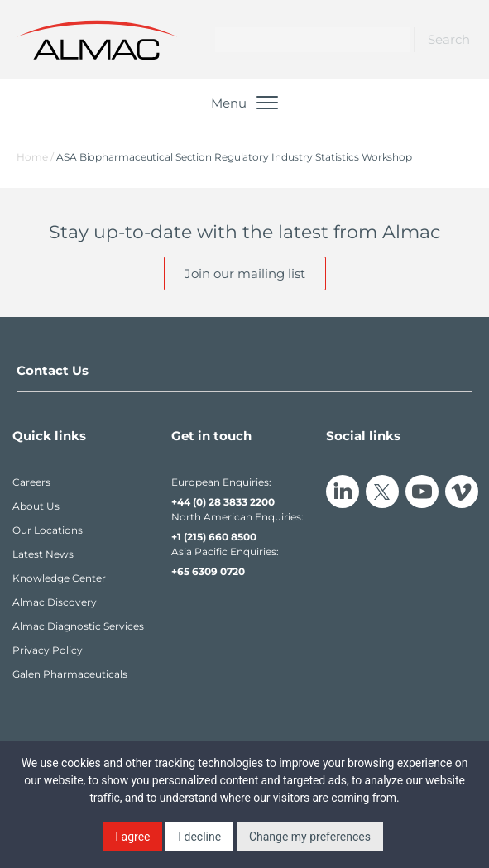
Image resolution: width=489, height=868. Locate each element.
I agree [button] (132, 837)
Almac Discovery (55, 602)
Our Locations (48, 530)
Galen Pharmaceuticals (70, 674)
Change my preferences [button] (310, 837)
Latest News (43, 554)
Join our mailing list (245, 273)
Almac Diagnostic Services (78, 626)
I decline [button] (199, 837)
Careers (31, 482)
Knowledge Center (59, 578)
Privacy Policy (48, 650)
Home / (35, 157)
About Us (36, 506)
